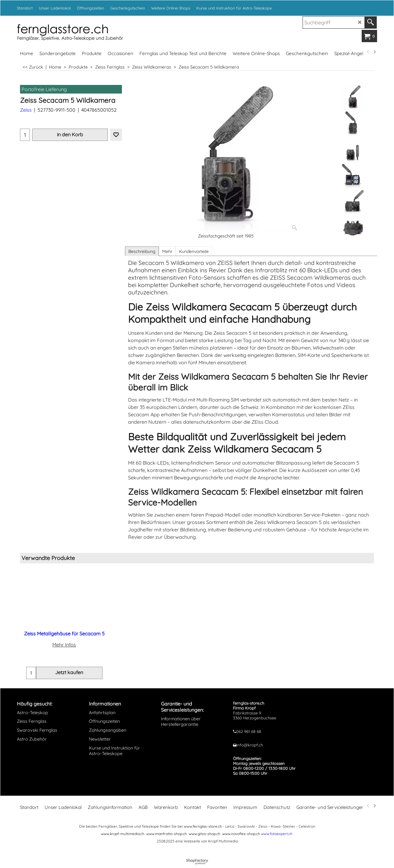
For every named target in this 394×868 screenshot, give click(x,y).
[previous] (368, 52)
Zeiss (26, 110)
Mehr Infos (64, 645)
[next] (374, 52)
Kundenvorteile (194, 251)
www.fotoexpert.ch (277, 837)
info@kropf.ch (250, 748)
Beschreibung (142, 251)
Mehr (167, 251)
